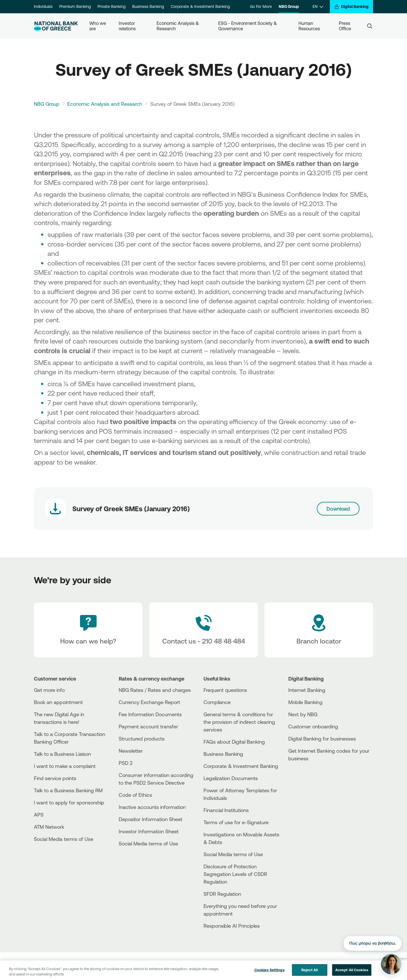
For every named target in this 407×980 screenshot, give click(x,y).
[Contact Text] (203, 630)
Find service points (55, 778)
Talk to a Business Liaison (62, 754)
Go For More (261, 7)
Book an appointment (58, 702)
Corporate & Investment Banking (200, 7)
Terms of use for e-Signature (236, 822)
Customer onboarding (313, 726)
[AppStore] (309, 774)
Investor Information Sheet (149, 831)
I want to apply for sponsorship (69, 802)
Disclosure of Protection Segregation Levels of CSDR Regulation (235, 874)
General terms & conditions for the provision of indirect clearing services (239, 722)
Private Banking (112, 7)
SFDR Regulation (222, 894)
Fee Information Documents (150, 714)
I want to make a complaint (65, 766)
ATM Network (49, 827)
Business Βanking (223, 754)
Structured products (142, 739)
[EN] (318, 7)
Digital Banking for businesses (322, 739)
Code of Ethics (135, 795)
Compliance (217, 702)
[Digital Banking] (351, 7)
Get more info (49, 690)
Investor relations (127, 26)
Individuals (43, 7)
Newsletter (131, 751)
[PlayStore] (309, 779)
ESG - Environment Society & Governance (248, 26)
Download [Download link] (338, 509)
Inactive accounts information (152, 807)
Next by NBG (303, 714)
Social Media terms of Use (64, 839)
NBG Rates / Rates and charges (155, 690)
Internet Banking (307, 690)
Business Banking (148, 7)
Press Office (345, 26)
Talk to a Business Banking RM (68, 790)
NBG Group (289, 7)
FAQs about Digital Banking (234, 742)
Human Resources (309, 26)
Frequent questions (225, 690)
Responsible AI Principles (232, 926)
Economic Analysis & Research (178, 26)
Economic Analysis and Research (105, 104)
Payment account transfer (148, 726)
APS (39, 815)
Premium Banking (75, 7)
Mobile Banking (305, 702)
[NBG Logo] (56, 26)
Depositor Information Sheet (151, 819)
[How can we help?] (88, 630)
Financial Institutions (226, 810)
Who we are (98, 26)
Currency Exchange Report (149, 702)
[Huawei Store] (309, 783)
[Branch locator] (319, 630)
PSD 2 (126, 763)
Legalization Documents (231, 778)
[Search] (370, 26)
